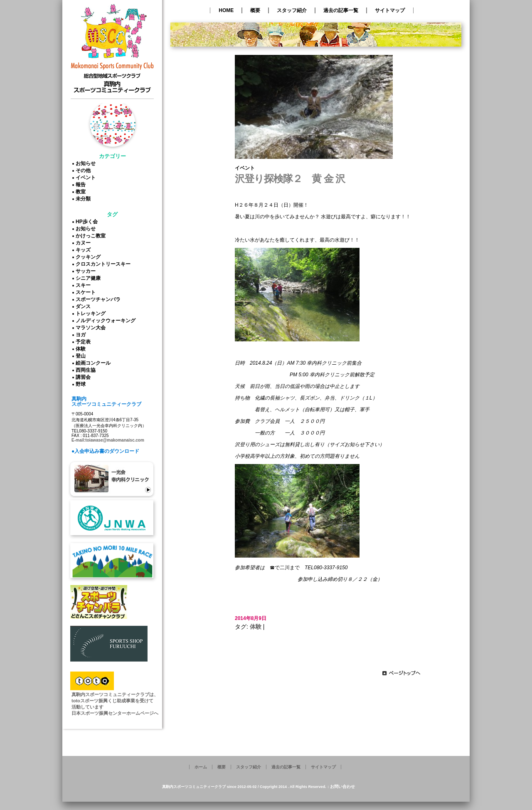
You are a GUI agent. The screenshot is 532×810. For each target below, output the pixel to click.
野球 (82, 384)
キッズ (84, 250)
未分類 (84, 199)
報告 (82, 185)
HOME (226, 10)
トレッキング (92, 314)
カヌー (84, 243)
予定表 (84, 342)
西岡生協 (87, 370)
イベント (87, 178)
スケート (87, 292)
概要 (255, 10)
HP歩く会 (88, 222)
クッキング (89, 257)
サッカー (87, 271)
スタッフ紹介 (292, 10)
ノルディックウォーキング (107, 321)
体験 (82, 349)
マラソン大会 (92, 328)
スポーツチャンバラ (99, 299)
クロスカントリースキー (104, 264)
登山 (82, 356)
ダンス (84, 306)
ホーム (201, 767)
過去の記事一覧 (341, 10)
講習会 (84, 377)
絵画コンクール (94, 363)
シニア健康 (89, 278)
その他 (84, 170)
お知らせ (87, 163)
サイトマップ (390, 10)
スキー (84, 285)
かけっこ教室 (92, 236)
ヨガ (82, 335)
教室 (82, 192)
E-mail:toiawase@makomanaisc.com (108, 440)
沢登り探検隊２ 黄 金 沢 (290, 179)
